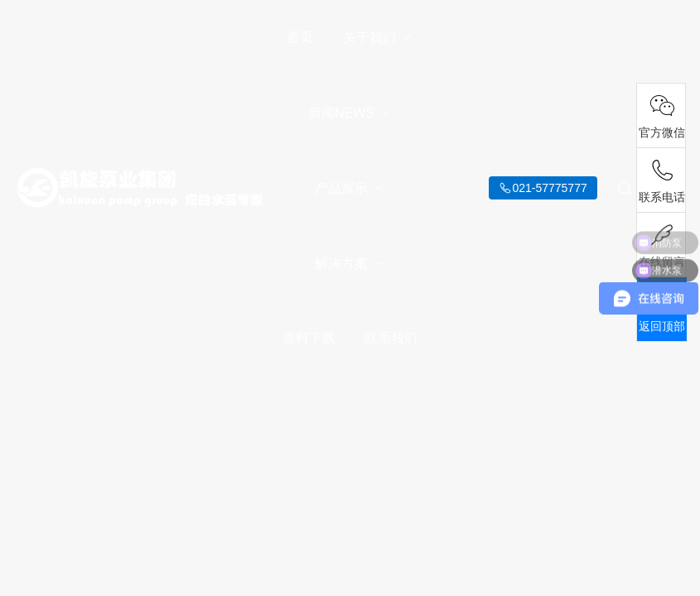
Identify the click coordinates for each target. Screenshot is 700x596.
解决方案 (350, 264)
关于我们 (378, 38)
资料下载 (309, 338)
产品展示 (350, 188)
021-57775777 (549, 188)
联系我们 (391, 338)
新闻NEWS (350, 113)
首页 (300, 37)
